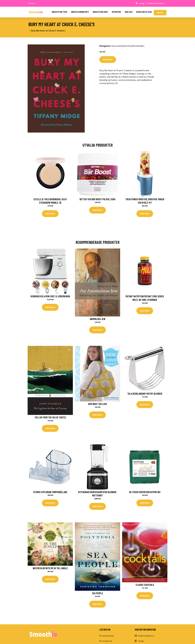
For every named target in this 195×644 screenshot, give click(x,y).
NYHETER (116, 12)
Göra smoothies (119, 46)
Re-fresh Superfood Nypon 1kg (145, 492)
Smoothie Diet (107, 641)
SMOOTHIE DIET (100, 12)
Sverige (142, 3)
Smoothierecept (108, 636)
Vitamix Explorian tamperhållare (50, 492)
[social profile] (37, 3)
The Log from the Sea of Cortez (50, 417)
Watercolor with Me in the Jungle (50, 568)
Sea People (97, 593)
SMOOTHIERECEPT (80, 12)
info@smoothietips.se (156, 3)
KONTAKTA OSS (144, 12)
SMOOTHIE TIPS (60, 12)
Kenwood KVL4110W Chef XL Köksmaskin (50, 296)
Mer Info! (108, 59)
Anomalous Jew (98, 319)
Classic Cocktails (145, 585)
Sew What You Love (97, 404)
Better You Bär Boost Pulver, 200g (97, 199)
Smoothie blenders (136, 46)
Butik (160, 13)
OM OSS (129, 12)
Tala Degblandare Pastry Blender (145, 394)
